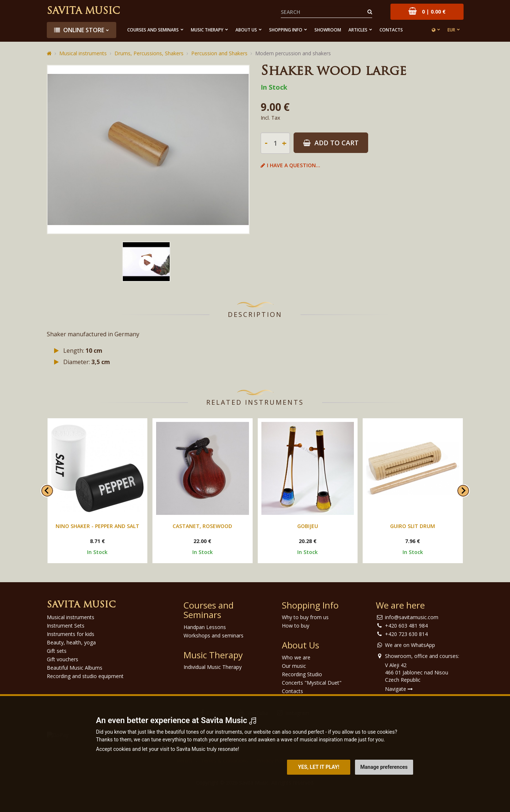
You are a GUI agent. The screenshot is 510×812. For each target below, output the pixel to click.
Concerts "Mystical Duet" (312, 683)
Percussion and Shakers (219, 53)
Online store (79, 30)
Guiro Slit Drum (413, 526)
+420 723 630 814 (406, 634)
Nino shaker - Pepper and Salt (97, 526)
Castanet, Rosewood (202, 526)
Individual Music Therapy (213, 667)
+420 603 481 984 (406, 626)
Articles (358, 30)
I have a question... (290, 165)
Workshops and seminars (214, 635)
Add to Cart (331, 143)
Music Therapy (207, 30)
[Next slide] (463, 491)
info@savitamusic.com (412, 617)
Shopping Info (286, 30)
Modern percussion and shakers (293, 53)
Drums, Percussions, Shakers (149, 53)
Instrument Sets (66, 626)
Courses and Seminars (153, 30)
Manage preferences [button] (384, 767)
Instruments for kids (71, 634)
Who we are (296, 657)
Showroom (328, 30)
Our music (294, 666)
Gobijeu (308, 526)
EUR (451, 30)
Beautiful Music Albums (75, 668)
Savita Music (83, 12)
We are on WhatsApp (410, 645)
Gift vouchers (63, 659)
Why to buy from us (305, 617)
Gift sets (57, 651)
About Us (246, 30)
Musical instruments (83, 53)
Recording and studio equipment (85, 676)
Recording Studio (302, 674)
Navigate (399, 689)
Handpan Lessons (205, 627)
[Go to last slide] (47, 491)
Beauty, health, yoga (71, 642)
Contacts (391, 30)
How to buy (296, 626)
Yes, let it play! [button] (319, 767)
